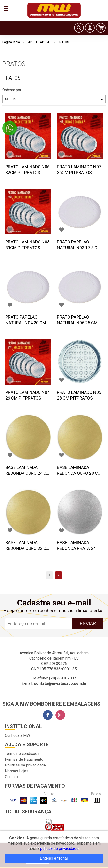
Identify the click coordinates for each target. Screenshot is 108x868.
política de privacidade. (60, 849)
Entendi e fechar (54, 858)
